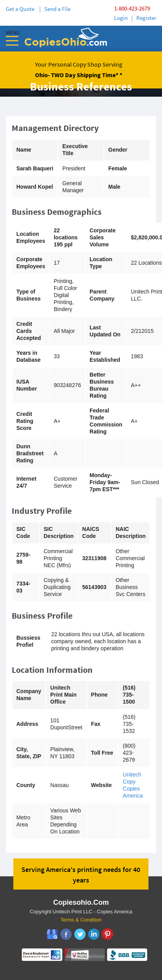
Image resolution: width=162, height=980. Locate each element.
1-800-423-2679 (132, 8)
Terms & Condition (81, 920)
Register (146, 18)
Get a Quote (21, 9)
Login (121, 18)
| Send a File (55, 9)
